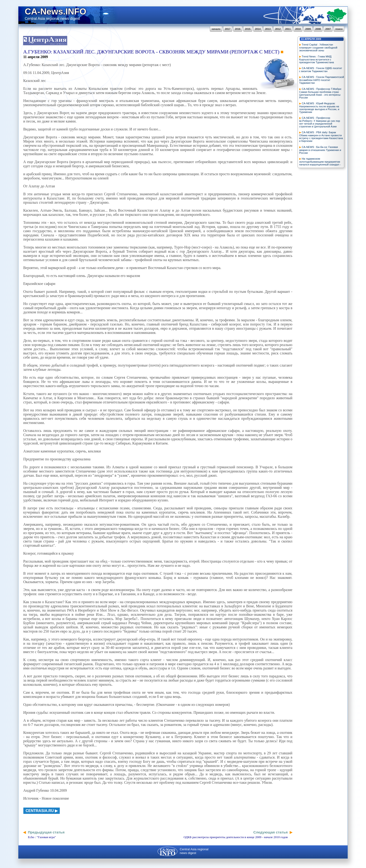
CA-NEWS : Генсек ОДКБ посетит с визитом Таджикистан (321, 70)
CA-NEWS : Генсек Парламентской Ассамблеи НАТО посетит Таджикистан (322, 80)
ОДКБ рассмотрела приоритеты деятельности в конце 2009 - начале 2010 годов (236, 837)
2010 (298, 29)
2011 (288, 29)
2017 (228, 29)
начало (216, 29)
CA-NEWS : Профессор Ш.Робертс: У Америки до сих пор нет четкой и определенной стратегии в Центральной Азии (320, 122)
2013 (268, 29)
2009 (308, 29)
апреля (310, 39)
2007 (328, 29)
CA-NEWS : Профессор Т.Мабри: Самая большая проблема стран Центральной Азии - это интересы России (320, 93)
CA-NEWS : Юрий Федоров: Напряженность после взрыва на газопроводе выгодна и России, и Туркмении (319, 108)
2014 (258, 29)
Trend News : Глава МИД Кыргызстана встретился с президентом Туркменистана (317, 59)
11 (303, 39)
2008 (318, 29)
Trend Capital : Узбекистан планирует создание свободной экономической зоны (318, 47)
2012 (278, 29)
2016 (238, 29)
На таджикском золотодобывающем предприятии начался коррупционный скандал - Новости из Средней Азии (320, 163)
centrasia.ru (40, 811)
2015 (248, 29)
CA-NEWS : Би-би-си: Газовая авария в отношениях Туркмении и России (320, 150)
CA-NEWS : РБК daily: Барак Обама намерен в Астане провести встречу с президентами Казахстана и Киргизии (321, 137)
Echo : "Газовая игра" (42, 837)
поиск (339, 29)
